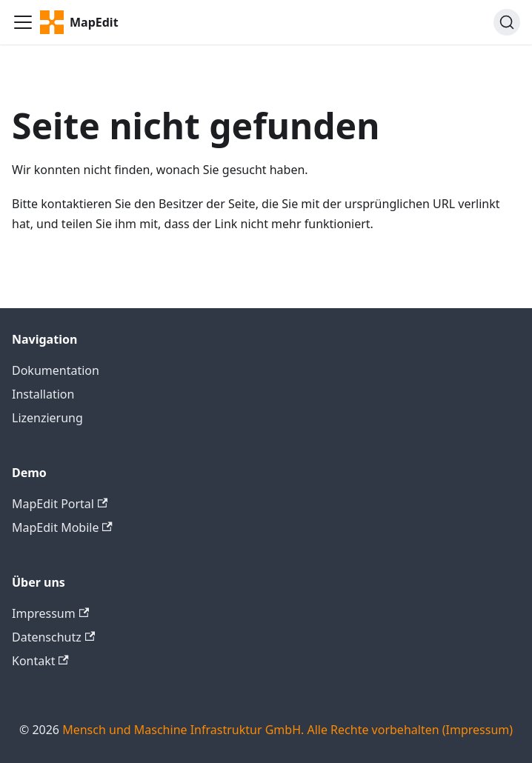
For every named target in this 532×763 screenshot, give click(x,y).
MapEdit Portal (60, 504)
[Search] (507, 22)
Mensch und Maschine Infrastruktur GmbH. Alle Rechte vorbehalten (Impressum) (287, 730)
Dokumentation (56, 370)
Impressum (50, 613)
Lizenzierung (47, 418)
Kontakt (40, 661)
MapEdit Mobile (62, 527)
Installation (43, 394)
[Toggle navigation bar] (23, 22)
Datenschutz (53, 637)
